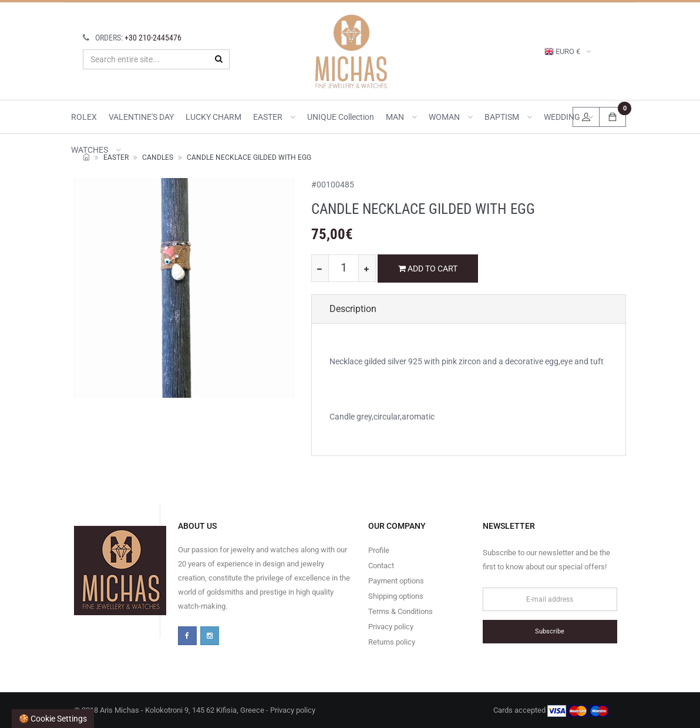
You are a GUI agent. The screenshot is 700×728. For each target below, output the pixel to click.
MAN (401, 117)
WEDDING (568, 117)
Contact (381, 566)
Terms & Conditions (401, 611)
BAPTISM (508, 117)
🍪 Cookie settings (53, 719)
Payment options (396, 581)
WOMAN (451, 117)
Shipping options (396, 596)
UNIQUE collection (341, 117)
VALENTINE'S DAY (141, 117)
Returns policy (392, 642)
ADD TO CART (428, 269)
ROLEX (84, 117)
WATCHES (96, 150)
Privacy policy (391, 627)
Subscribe (550, 631)
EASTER (274, 117)
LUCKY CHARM (213, 117)
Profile (379, 550)
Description (353, 309)
